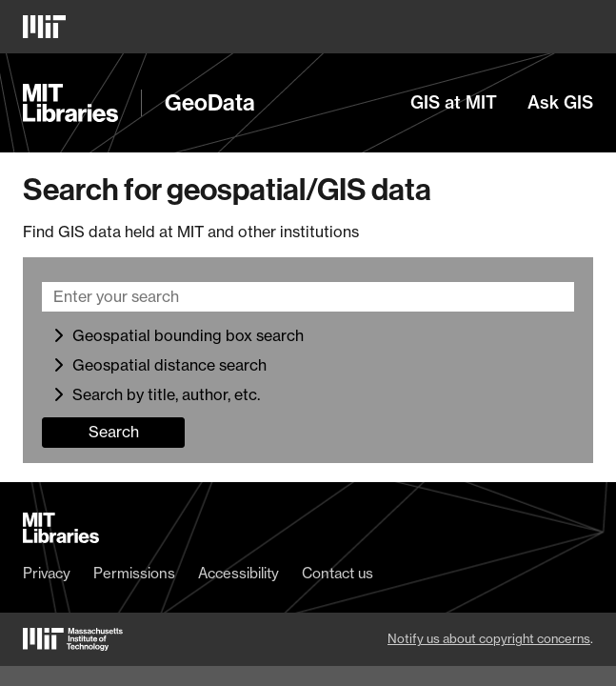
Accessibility (238, 574)
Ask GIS (560, 103)
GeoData (210, 103)
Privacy (47, 574)
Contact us (338, 574)
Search (114, 432)
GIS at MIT (454, 103)
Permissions (134, 574)
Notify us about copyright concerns (489, 638)
